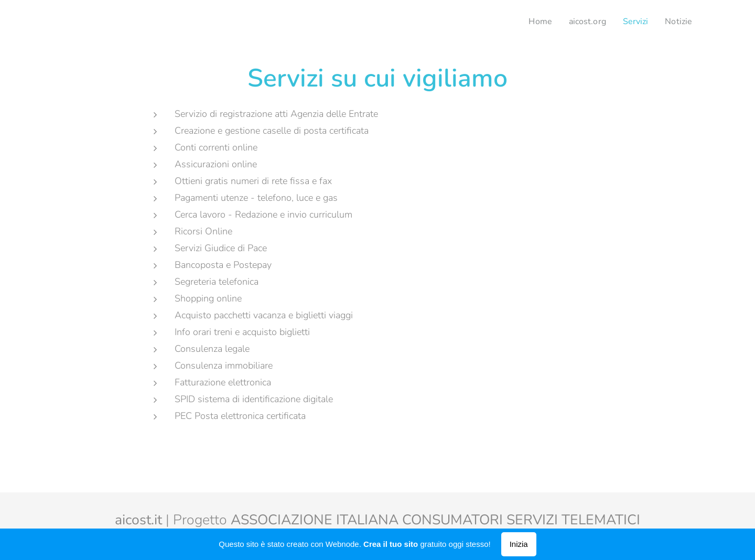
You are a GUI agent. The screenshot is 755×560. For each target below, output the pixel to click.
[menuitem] (534, 21)
